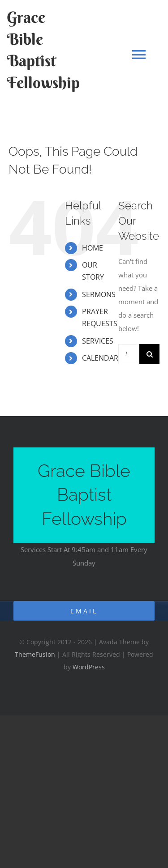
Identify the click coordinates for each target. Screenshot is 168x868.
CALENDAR (100, 358)
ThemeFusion (35, 654)
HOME (93, 248)
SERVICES (98, 341)
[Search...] (129, 354)
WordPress (89, 667)
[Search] (149, 354)
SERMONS (99, 294)
